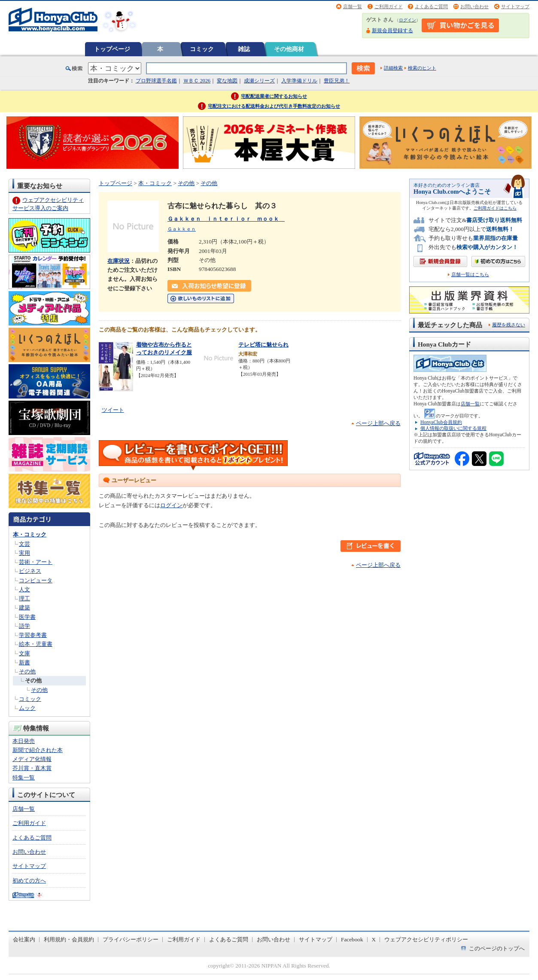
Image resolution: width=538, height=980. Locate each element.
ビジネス (30, 571)
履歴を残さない (509, 325)
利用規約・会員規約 (69, 939)
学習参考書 (33, 635)
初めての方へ (29, 881)
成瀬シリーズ (259, 81)
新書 (24, 662)
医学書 (27, 617)
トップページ (112, 49)
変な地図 (227, 81)
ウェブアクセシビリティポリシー (426, 939)
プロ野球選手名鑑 (156, 81)
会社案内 (24, 939)
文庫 (24, 653)
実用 (24, 553)
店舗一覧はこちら (470, 275)
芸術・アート (36, 562)
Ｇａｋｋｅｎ (182, 229)
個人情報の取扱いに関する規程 (453, 428)
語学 (24, 626)
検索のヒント (422, 68)
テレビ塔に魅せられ (263, 345)
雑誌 (244, 49)
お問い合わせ (474, 6)
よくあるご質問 (431, 6)
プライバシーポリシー (131, 939)
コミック (202, 49)
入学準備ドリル (299, 81)
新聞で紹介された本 (38, 750)
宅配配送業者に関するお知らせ (274, 96)
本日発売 (24, 741)
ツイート (113, 410)
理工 (24, 598)
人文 (24, 589)
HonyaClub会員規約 (441, 422)
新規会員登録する (392, 30)
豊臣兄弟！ (337, 81)
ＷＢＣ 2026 (197, 81)
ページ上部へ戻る (378, 423)
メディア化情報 (32, 759)
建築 (24, 607)
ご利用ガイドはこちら (495, 208)
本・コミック (30, 534)
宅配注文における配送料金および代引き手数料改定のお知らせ (274, 106)
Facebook (352, 939)
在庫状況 (119, 261)
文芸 (24, 544)
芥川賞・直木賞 (32, 768)
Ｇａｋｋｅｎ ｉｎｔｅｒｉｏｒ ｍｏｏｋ (226, 219)
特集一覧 (24, 778)
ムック (27, 708)
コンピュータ (36, 580)
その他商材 (289, 49)
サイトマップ (515, 6)
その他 (27, 671)
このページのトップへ (497, 948)
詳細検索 (393, 68)
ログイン (407, 20)
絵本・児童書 (36, 644)
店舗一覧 (353, 6)
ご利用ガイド (389, 6)
